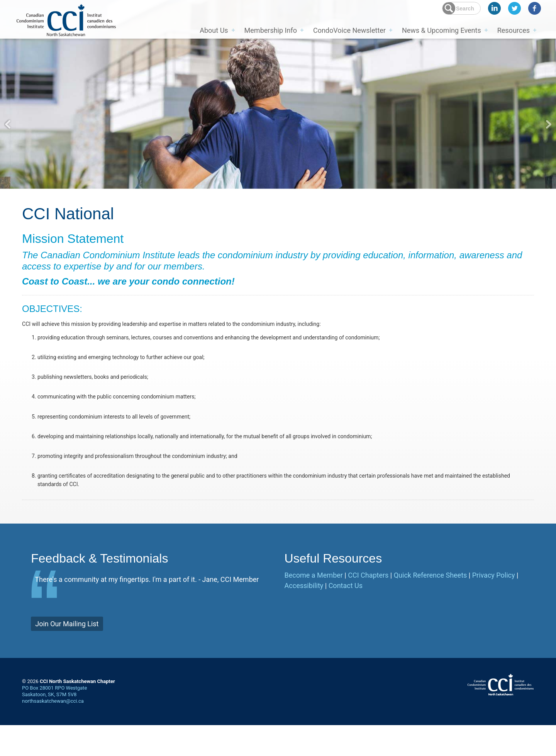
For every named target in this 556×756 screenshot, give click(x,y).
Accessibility (304, 616)
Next (548, 124)
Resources (514, 30)
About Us (214, 30)
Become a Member (314, 606)
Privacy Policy (494, 606)
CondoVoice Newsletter (349, 30)
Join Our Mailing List (67, 655)
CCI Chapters (368, 606)
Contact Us (346, 616)
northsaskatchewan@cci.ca (53, 732)
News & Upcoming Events (442, 30)
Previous (8, 124)
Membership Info (271, 30)
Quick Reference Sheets (431, 606)
